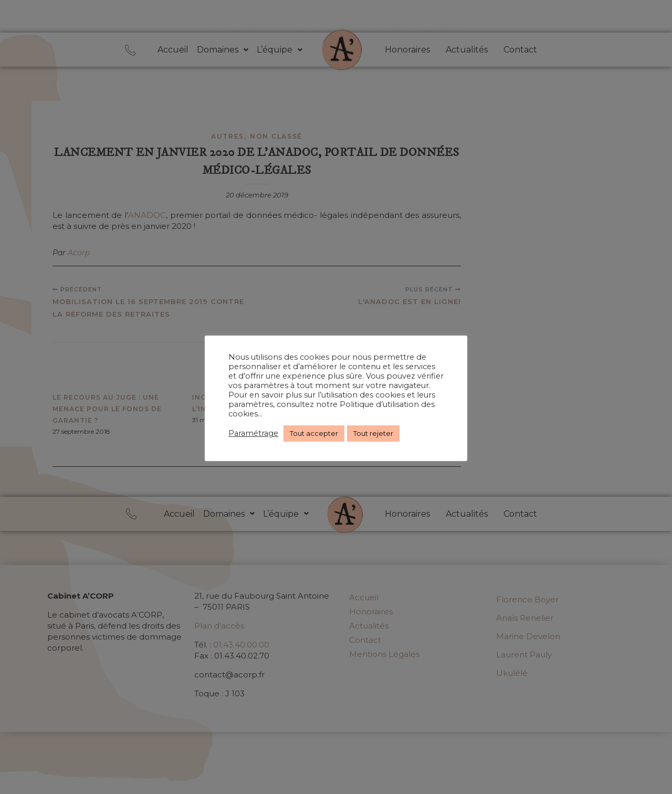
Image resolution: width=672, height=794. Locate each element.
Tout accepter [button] (314, 433)
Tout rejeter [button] (373, 433)
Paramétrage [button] (253, 433)
